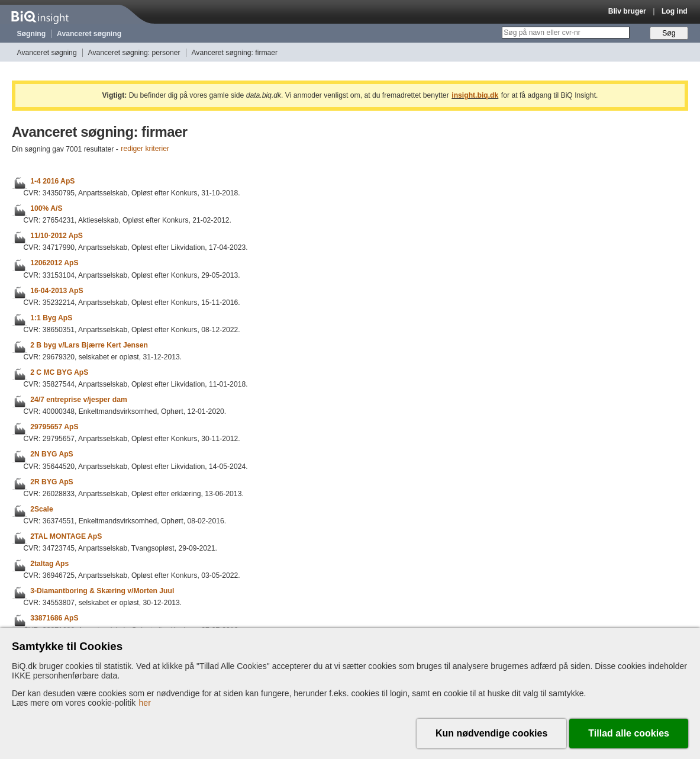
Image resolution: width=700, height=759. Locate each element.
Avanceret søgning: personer (134, 53)
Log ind (675, 11)
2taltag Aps (49, 564)
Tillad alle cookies (629, 733)
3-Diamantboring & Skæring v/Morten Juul (102, 591)
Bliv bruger (627, 11)
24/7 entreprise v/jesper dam (79, 400)
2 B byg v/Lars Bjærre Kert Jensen (89, 345)
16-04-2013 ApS (57, 291)
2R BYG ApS (52, 482)
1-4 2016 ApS (52, 181)
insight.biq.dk (475, 95)
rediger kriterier (145, 149)
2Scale (42, 509)
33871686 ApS (54, 619)
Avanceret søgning (89, 34)
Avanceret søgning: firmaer (234, 53)
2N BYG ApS (52, 455)
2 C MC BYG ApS (59, 372)
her (145, 703)
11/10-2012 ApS (57, 236)
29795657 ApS (54, 427)
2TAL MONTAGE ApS (66, 536)
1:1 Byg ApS (51, 318)
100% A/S (46, 208)
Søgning (32, 34)
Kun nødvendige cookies (491, 733)
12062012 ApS (54, 263)
